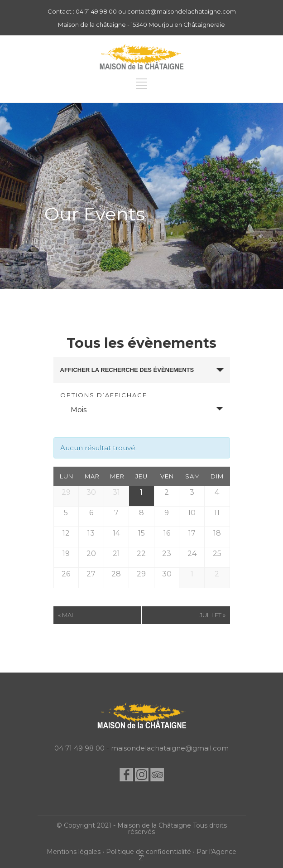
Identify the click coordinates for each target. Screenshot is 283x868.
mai (65, 615)
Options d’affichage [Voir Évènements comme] (104, 395)
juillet (213, 615)
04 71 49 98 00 (79, 748)
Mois (73, 410)
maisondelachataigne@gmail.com (170, 748)
